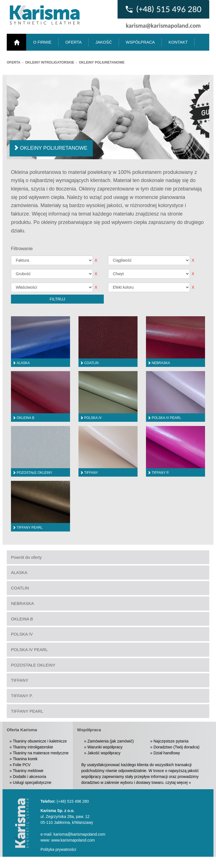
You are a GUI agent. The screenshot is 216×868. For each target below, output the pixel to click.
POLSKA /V (22, 634)
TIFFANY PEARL (27, 711)
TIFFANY (20, 680)
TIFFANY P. (22, 696)
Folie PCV (22, 765)
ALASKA (19, 572)
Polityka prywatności (58, 849)
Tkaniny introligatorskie (33, 747)
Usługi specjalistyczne (32, 782)
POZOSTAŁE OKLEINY (33, 665)
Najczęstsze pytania (171, 741)
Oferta (13, 62)
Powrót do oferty (26, 557)
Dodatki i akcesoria (30, 777)
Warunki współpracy (105, 747)
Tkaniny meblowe (28, 771)
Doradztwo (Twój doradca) (176, 747)
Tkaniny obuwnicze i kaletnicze (40, 741)
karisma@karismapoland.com (79, 834)
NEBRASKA (22, 603)
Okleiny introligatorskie (50, 62)
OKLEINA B (22, 619)
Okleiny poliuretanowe (102, 62)
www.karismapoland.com (73, 840)
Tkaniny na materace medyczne (40, 753)
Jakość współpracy (104, 753)
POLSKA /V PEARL (29, 650)
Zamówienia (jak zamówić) (111, 741)
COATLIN (20, 588)
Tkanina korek (25, 759)
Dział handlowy (167, 753)
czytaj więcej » (178, 782)
